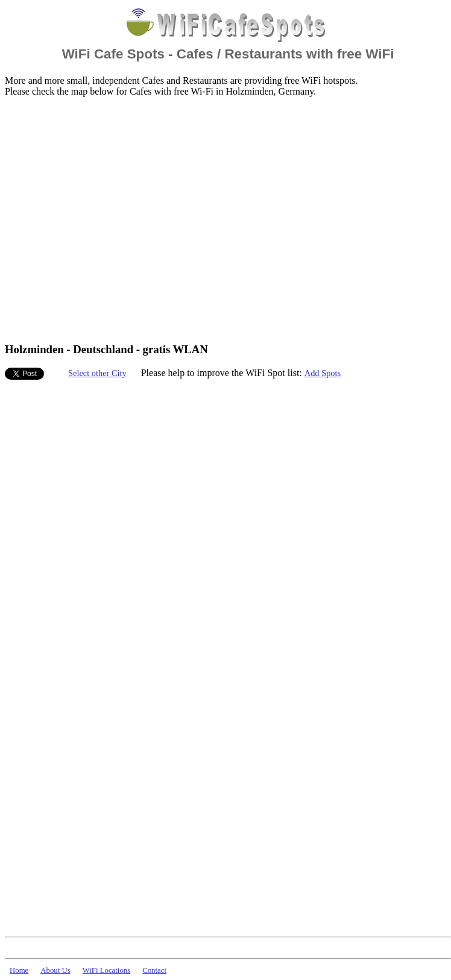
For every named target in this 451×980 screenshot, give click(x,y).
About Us (55, 970)
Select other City (97, 373)
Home (19, 970)
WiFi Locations (106, 970)
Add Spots (323, 373)
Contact (154, 970)
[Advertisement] (113, 219)
